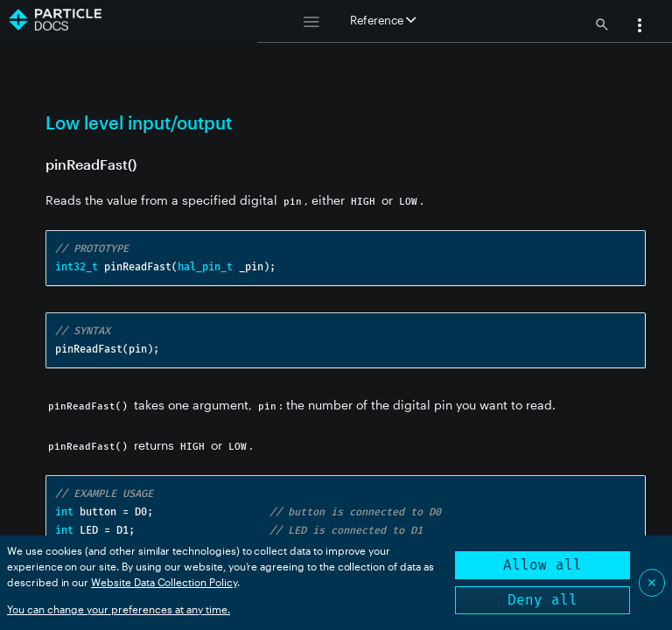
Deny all (542, 600)
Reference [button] (383, 20)
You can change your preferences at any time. (119, 609)
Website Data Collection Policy (164, 582)
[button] (640, 27)
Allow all (542, 565)
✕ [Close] (652, 582)
